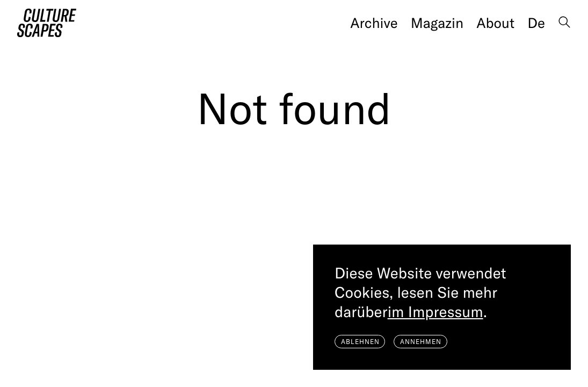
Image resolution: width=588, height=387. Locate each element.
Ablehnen (360, 342)
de (536, 23)
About (495, 23)
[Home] (47, 23)
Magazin (437, 23)
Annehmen (421, 342)
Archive (374, 23)
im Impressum (435, 312)
